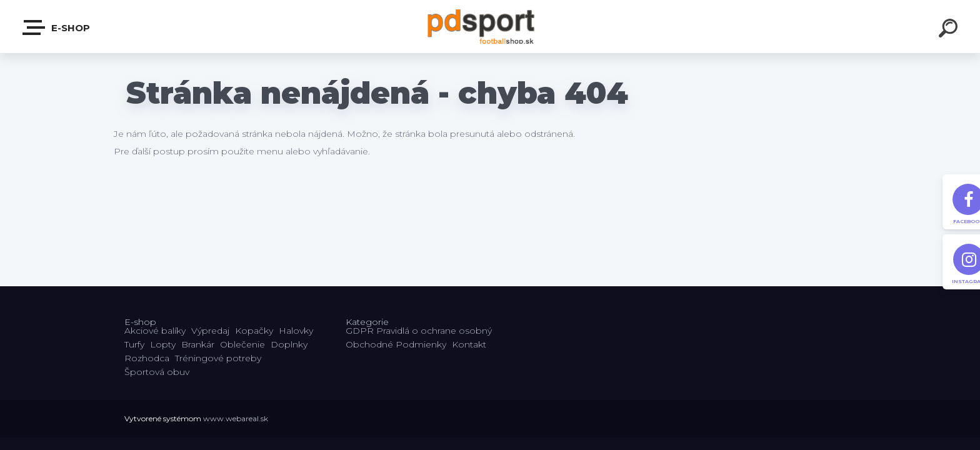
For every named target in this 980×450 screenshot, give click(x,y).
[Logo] (490, 27)
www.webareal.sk (236, 418)
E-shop (57, 27)
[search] (950, 30)
